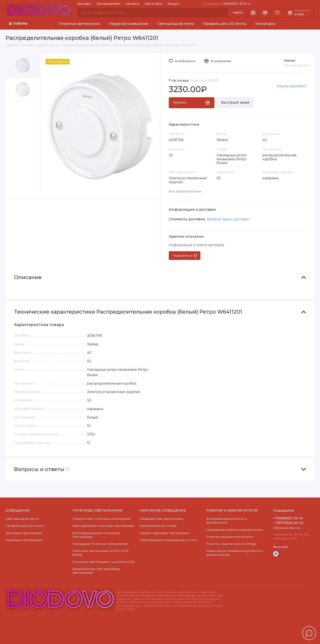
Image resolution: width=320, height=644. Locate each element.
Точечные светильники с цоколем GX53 (104, 562)
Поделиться (185, 255)
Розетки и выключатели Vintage (232, 544)
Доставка (84, 4)
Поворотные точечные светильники (101, 519)
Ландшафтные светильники (161, 519)
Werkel (290, 60)
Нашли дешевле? (292, 86)
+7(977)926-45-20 (288, 523)
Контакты (133, 4)
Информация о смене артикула (196, 245)
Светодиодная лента (176, 24)
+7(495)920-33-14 (227, 4)
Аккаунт (174, 4)
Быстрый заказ (235, 102)
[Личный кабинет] (253, 13)
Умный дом (265, 24)
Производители (108, 4)
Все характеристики (185, 191)
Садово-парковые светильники (164, 533)
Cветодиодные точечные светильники (103, 526)
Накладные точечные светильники (100, 544)
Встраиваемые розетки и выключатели (226, 520)
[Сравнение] (265, 13)
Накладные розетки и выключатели (235, 530)
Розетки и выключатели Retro (230, 537)
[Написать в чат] (309, 633)
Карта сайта (154, 4)
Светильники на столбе (158, 526)
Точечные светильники (79, 24)
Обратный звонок (287, 528)
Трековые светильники (24, 533)
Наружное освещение (129, 24)
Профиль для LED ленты (225, 24)
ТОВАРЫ (18, 24)
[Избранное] (277, 13)
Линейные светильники (24, 540)
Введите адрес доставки (228, 219)
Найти (238, 12)
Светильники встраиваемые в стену (168, 540)
